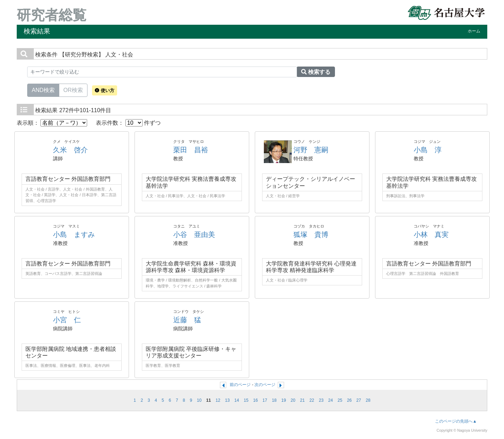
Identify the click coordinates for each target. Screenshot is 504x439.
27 (359, 400)
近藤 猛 (187, 320)
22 (312, 400)
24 (331, 400)
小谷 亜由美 (194, 234)
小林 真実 (431, 234)
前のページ (240, 385)
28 (368, 400)
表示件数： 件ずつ (128, 123)
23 (321, 400)
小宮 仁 (67, 320)
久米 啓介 (70, 150)
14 (237, 400)
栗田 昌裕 (191, 150)
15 (246, 400)
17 (265, 400)
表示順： (52, 123)
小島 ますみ (74, 234)
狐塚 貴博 (311, 234)
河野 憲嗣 (311, 150)
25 (340, 400)
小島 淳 (428, 150)
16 (255, 400)
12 (218, 400)
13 (227, 400)
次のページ (265, 385)
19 (284, 400)
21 (303, 400)
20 (293, 400)
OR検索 (73, 90)
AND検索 (43, 90)
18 (274, 400)
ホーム (474, 31)
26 (349, 400)
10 (199, 400)
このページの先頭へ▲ (456, 421)
